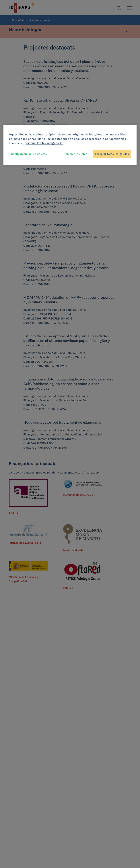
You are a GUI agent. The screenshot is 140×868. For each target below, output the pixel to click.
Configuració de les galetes (29, 154)
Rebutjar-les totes (76, 154)
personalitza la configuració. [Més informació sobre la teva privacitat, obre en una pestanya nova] (44, 143)
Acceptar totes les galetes (112, 154)
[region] (70, 145)
